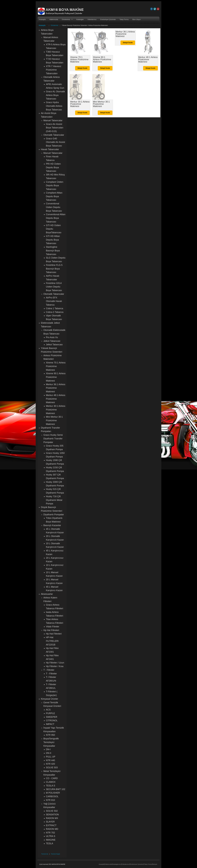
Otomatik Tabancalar (54, 135)
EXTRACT (51, 825)
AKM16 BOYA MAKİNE (61, 11)
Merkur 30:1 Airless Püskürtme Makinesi (56, 410)
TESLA (50, 843)
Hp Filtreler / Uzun (55, 663)
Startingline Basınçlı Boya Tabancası (53, 251)
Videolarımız (92, 19)
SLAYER (50, 822)
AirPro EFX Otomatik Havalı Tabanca (54, 301)
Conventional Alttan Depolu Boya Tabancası (56, 218)
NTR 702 (51, 833)
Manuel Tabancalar (53, 120)
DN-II (49, 753)
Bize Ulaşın (137, 19)
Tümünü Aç (45, 854)
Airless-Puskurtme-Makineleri (98, 25)
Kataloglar (80, 19)
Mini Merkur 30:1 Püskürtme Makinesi (54, 420)
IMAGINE (51, 840)
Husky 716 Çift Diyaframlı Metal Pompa (54, 500)
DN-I (48, 749)
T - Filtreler (49, 670)
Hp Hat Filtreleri (51, 630)
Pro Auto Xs (52, 337)
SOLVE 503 (52, 768)
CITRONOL (52, 721)
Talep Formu (124, 19)
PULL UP (51, 757)
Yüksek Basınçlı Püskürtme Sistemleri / (75, 25)
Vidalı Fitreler (53, 627)
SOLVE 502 (52, 811)
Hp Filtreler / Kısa (55, 666)
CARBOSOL (52, 796)
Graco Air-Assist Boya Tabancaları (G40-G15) (55, 128)
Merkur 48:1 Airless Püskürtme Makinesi (56, 399)
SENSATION (52, 815)
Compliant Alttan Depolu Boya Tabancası (54, 196)
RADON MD (52, 829)
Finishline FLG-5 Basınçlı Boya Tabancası (54, 269)
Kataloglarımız (117, 864)
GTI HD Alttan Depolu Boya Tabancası (53, 240)
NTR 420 (51, 764)
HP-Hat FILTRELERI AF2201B (52, 641)
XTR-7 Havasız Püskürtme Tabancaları (54, 70)
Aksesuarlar (47, 594)
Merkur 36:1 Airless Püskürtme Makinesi (56, 388)
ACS (48, 710)
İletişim (155, 864)
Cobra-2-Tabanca (55, 312)
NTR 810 (51, 800)
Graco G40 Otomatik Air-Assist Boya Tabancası (56, 142)
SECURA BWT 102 (56, 789)
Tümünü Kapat (55, 854)
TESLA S (51, 786)
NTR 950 (51, 735)
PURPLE (51, 713)
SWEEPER (52, 717)
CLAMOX (51, 782)
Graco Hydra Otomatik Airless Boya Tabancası (54, 106)
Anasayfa (42, 19)
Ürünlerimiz (66, 19)
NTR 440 (51, 760)
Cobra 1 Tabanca (55, 308)
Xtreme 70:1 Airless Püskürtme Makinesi (56, 366)
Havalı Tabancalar (50, 149)
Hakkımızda (54, 19)
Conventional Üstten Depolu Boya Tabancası (54, 207)
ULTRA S (51, 836)
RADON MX (52, 818)
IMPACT (50, 724)
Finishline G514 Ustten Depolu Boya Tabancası (54, 287)
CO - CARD (52, 778)
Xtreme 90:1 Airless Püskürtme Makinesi (56, 377)
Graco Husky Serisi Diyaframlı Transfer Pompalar (53, 439)
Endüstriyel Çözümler (108, 19)
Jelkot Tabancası (54, 345)
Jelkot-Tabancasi (52, 341)
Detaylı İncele (82, 68)
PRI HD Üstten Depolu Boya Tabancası (53, 167)
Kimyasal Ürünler (50, 699)
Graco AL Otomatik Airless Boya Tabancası (55, 95)
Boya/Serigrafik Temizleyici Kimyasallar (51, 742)
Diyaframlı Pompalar (54, 515)
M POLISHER (53, 793)
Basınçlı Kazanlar (52, 525)
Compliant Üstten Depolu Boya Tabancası (55, 186)
